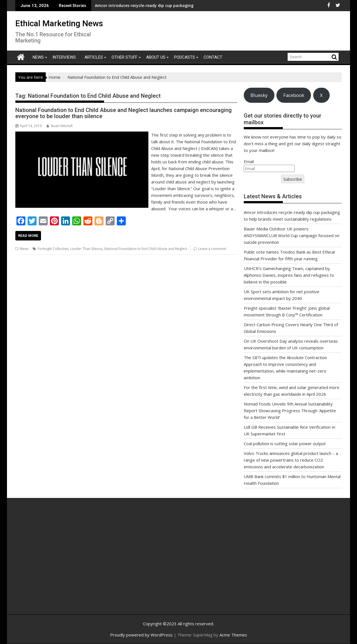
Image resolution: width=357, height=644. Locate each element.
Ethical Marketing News (59, 23)
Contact (213, 57)
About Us (156, 57)
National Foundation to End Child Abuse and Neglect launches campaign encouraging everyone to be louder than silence (124, 113)
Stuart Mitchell (60, 126)
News (38, 57)
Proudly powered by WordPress (141, 635)
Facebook (294, 95)
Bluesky (259, 95)
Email (249, 161)
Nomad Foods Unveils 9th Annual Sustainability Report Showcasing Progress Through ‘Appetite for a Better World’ (290, 411)
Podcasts (184, 57)
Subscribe (293, 179)
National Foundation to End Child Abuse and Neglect (146, 249)
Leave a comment (212, 249)
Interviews (64, 57)
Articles (94, 57)
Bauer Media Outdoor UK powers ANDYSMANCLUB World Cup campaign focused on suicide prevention (292, 235)
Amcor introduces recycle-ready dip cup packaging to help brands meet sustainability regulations (141, 5)
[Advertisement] (68, 562)
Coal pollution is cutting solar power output (285, 443)
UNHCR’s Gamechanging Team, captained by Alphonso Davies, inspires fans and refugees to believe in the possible (289, 275)
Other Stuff (125, 57)
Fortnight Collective (53, 249)
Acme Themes (233, 635)
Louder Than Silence (86, 249)
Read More (28, 236)
